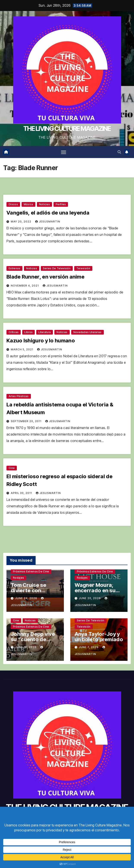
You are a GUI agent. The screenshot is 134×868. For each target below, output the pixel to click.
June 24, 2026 (27, 598)
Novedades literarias (87, 332)
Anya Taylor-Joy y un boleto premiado (99, 637)
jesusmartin (48, 222)
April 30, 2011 (22, 493)
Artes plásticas (19, 396)
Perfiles (61, 204)
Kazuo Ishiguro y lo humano (41, 341)
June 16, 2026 (26, 647)
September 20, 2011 (27, 421)
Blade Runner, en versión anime (45, 277)
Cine (12, 468)
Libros (28, 332)
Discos (13, 204)
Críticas (14, 332)
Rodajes (18, 578)
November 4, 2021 (25, 286)
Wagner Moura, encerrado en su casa (95, 591)
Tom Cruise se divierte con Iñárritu (28, 591)
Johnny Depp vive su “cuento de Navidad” (33, 640)
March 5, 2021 (22, 350)
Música (28, 204)
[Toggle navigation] (63, 152)
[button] (119, 152)
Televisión (83, 268)
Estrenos (14, 268)
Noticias (44, 204)
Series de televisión (57, 268)
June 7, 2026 (89, 647)
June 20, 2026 (90, 598)
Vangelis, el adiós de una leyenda (48, 213)
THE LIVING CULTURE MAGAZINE (67, 128)
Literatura (45, 332)
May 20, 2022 (21, 222)
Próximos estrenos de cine (31, 572)
